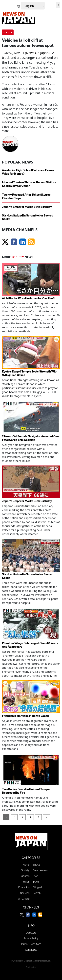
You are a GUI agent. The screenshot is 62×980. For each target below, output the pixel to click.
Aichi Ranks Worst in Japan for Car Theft (28, 298)
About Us (31, 933)
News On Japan (37, 53)
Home (26, 865)
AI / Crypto (24, 899)
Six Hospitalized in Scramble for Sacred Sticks (28, 217)
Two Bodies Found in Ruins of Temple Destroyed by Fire (26, 791)
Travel (36, 882)
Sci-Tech (25, 893)
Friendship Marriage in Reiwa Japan (25, 716)
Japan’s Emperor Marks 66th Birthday (27, 207)
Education (24, 887)
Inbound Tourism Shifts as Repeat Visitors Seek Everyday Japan (29, 184)
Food (35, 876)
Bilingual (37, 887)
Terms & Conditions (31, 944)
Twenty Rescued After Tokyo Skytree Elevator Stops (26, 196)
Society (25, 870)
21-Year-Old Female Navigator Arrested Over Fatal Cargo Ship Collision (31, 438)
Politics (26, 882)
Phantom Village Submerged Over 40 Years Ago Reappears (30, 645)
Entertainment (41, 870)
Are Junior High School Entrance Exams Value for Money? (28, 172)
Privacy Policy (31, 938)
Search (37, 893)
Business (25, 876)
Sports (36, 865)
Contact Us (31, 950)
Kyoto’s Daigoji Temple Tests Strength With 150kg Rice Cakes (30, 373)
